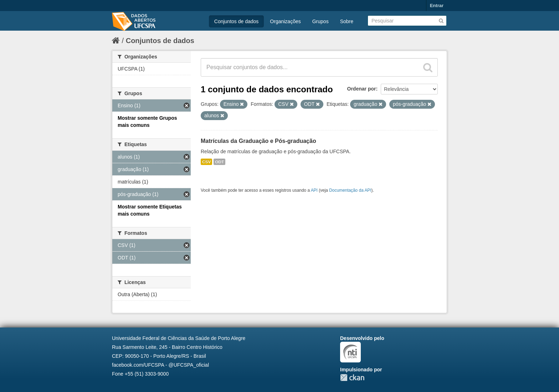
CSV (206, 162)
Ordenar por (362, 89)
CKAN (352, 378)
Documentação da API (350, 190)
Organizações (285, 21)
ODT (219, 162)
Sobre (347, 21)
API (314, 190)
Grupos (320, 21)
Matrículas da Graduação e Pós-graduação (258, 141)
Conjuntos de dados (237, 21)
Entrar (437, 6)
